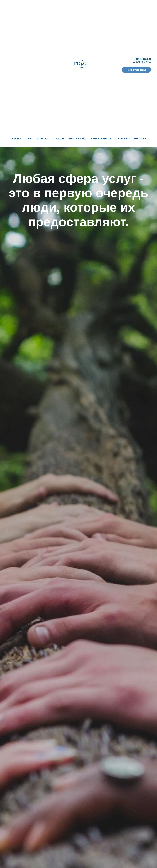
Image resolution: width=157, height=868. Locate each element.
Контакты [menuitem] (140, 139)
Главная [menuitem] (16, 139)
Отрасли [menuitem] (58, 139)
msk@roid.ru (143, 59)
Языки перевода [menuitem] (101, 139)
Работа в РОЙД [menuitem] (77, 139)
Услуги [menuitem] (42, 139)
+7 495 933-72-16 (140, 62)
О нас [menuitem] (29, 139)
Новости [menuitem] (124, 139)
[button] (136, 70)
